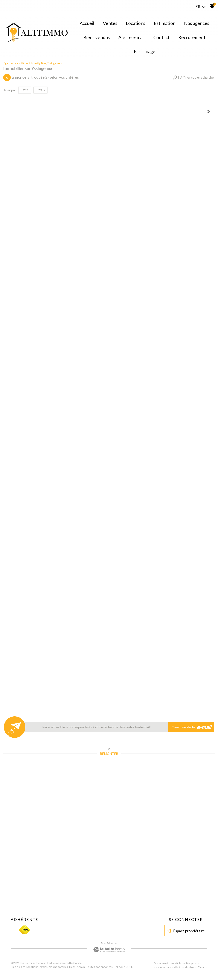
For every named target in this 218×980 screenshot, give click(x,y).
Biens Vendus (97, 37)
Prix (41, 90)
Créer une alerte (191, 727)
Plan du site (18, 967)
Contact (162, 37)
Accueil (87, 23)
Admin (81, 967)
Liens (72, 967)
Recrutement (192, 37)
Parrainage (145, 51)
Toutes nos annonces (99, 967)
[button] (193, 77)
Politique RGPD (124, 967)
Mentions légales (37, 967)
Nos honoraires (58, 967)
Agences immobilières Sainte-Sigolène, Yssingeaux (32, 63)
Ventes (110, 23)
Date (25, 90)
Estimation (165, 23)
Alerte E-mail (132, 37)
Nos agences (197, 23)
